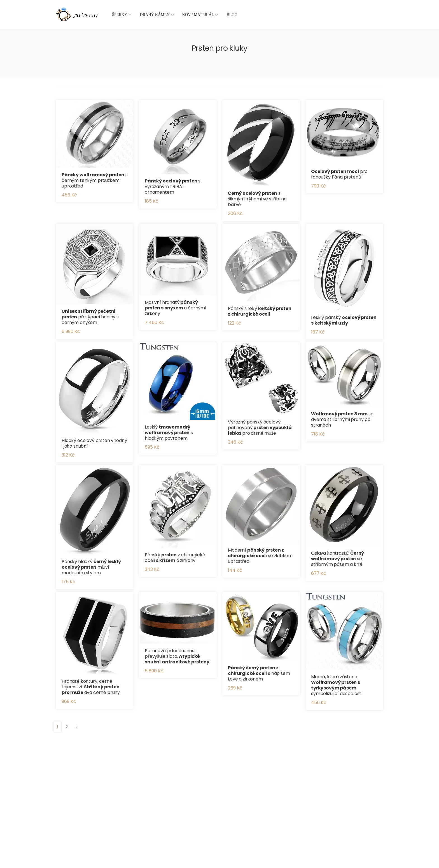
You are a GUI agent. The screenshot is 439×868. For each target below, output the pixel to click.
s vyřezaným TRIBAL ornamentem (173, 187)
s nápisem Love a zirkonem (259, 673)
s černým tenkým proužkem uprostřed (95, 180)
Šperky (120, 15)
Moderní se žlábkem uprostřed (260, 556)
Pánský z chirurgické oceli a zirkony (175, 558)
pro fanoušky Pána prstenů (339, 174)
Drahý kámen (155, 15)
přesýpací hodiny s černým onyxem (90, 317)
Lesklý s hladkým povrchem (169, 433)
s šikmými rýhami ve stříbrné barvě (257, 199)
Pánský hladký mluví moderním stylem (91, 567)
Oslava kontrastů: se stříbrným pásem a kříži (338, 559)
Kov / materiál (198, 15)
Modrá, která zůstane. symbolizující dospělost (336, 685)
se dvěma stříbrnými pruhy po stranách (342, 419)
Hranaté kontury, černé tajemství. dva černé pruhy (91, 687)
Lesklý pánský (344, 320)
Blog (232, 15)
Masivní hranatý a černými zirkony (175, 308)
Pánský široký (260, 311)
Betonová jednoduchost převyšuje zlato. (177, 656)
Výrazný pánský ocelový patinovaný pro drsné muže (260, 428)
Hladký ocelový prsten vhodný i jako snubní (94, 443)
